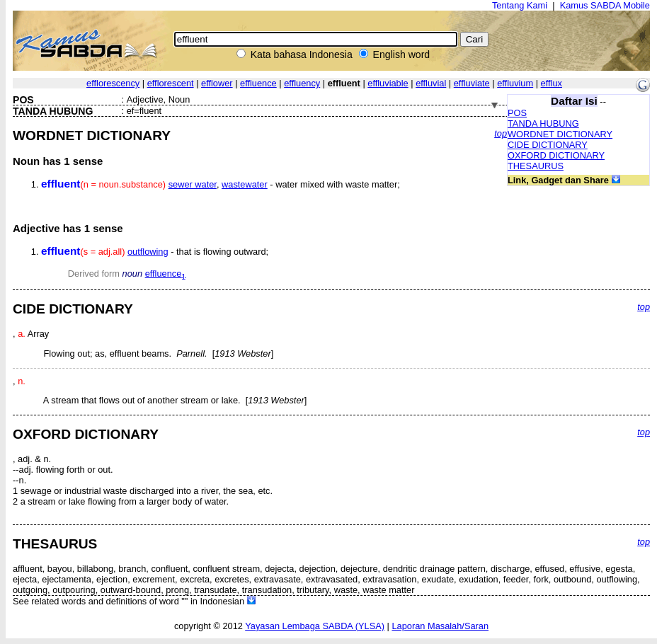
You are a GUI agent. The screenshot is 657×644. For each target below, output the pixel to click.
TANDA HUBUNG (543, 123)
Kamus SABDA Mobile (605, 5)
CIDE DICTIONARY (548, 145)
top (501, 133)
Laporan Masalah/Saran (440, 626)
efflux (552, 83)
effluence (258, 83)
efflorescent (171, 83)
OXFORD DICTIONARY (556, 155)
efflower (217, 83)
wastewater (245, 184)
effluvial (431, 83)
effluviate (472, 83)
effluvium (515, 83)
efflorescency (113, 83)
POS (517, 113)
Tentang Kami (520, 5)
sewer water (193, 184)
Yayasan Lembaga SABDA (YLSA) (315, 626)
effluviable (388, 83)
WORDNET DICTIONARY (560, 134)
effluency (302, 83)
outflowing (148, 252)
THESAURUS (536, 166)
